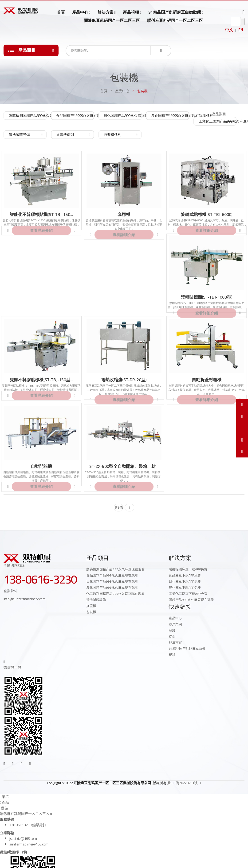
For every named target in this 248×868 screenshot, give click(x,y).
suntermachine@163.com (29, 844)
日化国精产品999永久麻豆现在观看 (112, 581)
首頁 (61, 12)
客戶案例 (175, 624)
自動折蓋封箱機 (207, 380)
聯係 (172, 636)
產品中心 (80, 12)
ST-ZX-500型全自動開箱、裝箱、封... (124, 466)
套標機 (124, 215)
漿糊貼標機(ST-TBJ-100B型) (207, 297)
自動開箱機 (41, 466)
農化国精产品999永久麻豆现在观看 (112, 588)
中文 (229, 30)
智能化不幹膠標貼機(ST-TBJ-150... (41, 215)
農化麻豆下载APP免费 (185, 588)
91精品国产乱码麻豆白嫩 (187, 649)
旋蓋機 (91, 606)
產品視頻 (131, 12)
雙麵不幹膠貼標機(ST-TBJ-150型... (41, 380)
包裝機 (91, 612)
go (243, 22)
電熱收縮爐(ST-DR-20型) (124, 380)
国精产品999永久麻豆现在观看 (191, 600)
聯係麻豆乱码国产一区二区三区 (175, 20)
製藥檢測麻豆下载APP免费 (188, 569)
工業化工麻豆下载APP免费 (188, 594)
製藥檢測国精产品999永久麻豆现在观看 (115, 569)
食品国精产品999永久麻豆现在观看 (112, 575)
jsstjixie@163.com (23, 839)
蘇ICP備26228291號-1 (184, 783)
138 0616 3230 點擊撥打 (28, 825)
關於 (172, 630)
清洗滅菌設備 (96, 600)
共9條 (119, 507)
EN (241, 30)
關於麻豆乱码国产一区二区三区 (112, 20)
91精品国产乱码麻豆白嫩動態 (175, 12)
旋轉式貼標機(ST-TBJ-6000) (207, 215)
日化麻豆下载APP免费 (185, 581)
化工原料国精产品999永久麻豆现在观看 (115, 594)
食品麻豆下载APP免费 (185, 575)
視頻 (172, 655)
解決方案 (106, 12)
